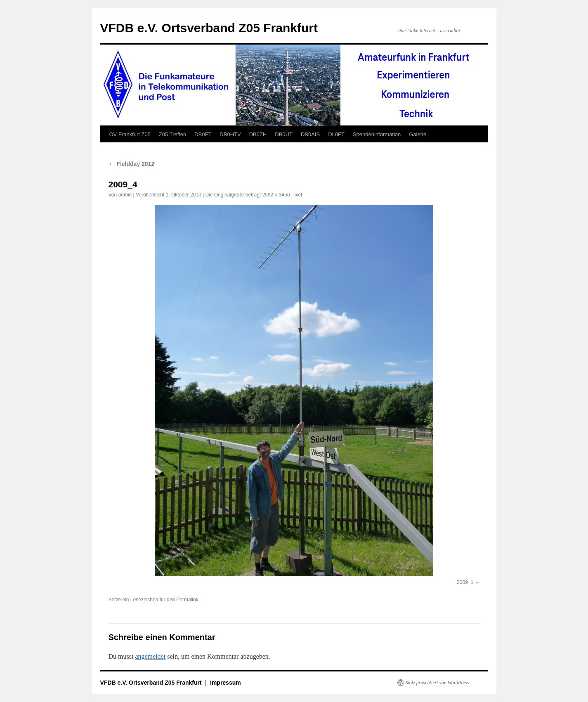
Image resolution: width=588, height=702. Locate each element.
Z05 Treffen (172, 134)
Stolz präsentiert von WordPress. (438, 683)
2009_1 (465, 582)
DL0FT (336, 134)
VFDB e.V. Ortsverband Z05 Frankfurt (209, 28)
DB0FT (203, 134)
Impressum (226, 683)
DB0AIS (310, 134)
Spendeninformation (377, 134)
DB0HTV (230, 134)
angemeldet (150, 656)
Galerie (418, 134)
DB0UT (284, 134)
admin (125, 195)
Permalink (187, 600)
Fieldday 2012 (132, 164)
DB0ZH (258, 134)
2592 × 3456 (276, 195)
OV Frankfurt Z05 (130, 134)
